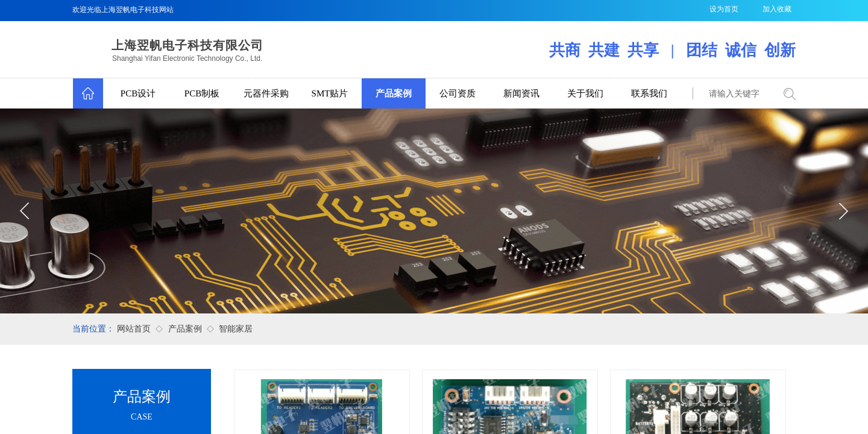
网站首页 (134, 329)
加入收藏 (777, 9)
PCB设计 (138, 93)
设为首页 (724, 9)
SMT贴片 (330, 93)
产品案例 (394, 93)
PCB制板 (202, 93)
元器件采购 (266, 93)
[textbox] (735, 94)
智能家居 (236, 329)
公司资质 (458, 93)
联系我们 (649, 93)
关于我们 (585, 93)
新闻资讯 (521, 93)
